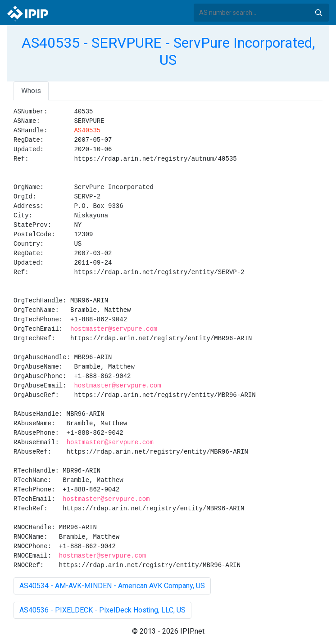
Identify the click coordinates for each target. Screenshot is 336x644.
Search (318, 13)
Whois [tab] (31, 91)
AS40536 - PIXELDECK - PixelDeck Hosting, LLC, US (102, 610)
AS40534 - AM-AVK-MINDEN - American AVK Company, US (112, 586)
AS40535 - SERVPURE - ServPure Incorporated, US (168, 51)
